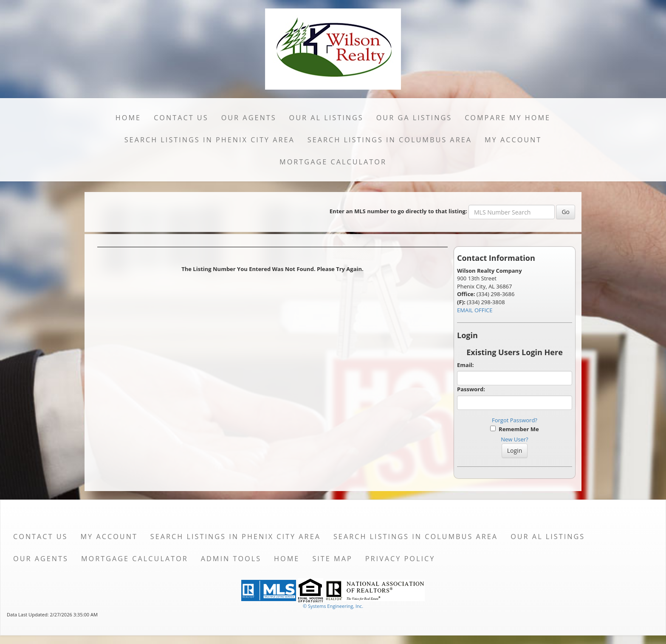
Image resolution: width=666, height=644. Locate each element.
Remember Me (514, 429)
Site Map (332, 559)
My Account (513, 140)
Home (128, 118)
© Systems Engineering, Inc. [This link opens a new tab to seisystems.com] (333, 606)
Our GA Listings (414, 118)
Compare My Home (508, 118)
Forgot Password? (515, 420)
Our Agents (249, 118)
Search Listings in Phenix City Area (210, 140)
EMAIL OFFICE (475, 310)
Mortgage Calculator (333, 162)
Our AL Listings (326, 118)
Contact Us (181, 118)
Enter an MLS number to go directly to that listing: (398, 211)
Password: (471, 389)
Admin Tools (231, 559)
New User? (514, 439)
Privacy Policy (400, 559)
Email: (466, 365)
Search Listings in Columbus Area (390, 140)
